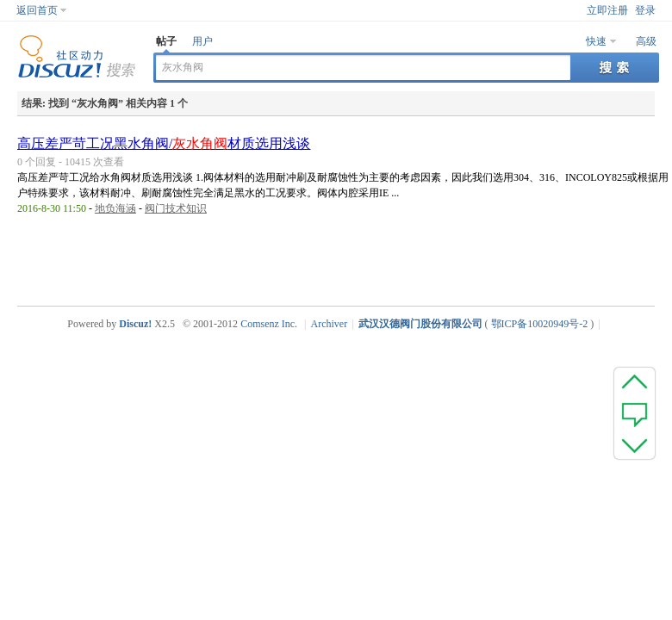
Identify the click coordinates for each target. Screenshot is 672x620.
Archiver (330, 324)
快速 (596, 41)
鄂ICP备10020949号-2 (540, 324)
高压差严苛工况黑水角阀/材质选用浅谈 (164, 143)
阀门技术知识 (176, 208)
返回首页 (37, 10)
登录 (645, 10)
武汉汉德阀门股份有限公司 (420, 324)
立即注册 (607, 10)
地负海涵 (115, 208)
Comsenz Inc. (269, 324)
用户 (202, 41)
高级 (646, 41)
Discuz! (135, 324)
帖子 (166, 41)
